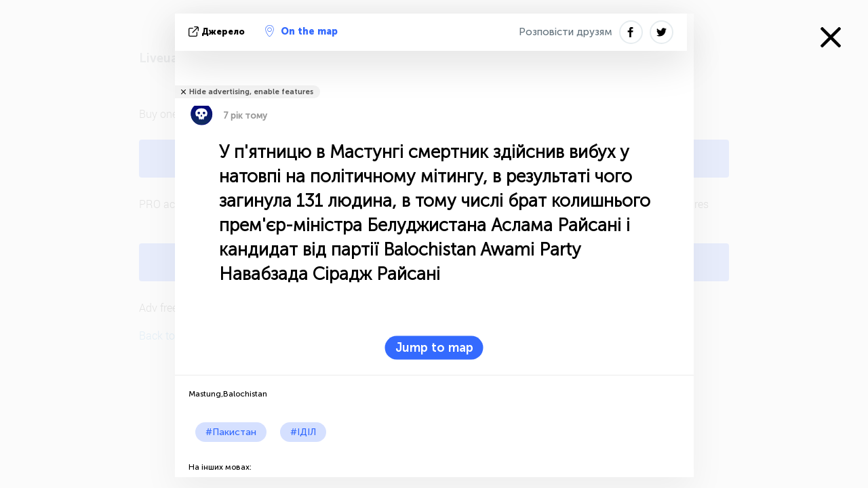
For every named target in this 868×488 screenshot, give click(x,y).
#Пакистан (231, 432)
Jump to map (434, 348)
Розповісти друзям (566, 32)
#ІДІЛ (303, 432)
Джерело (218, 32)
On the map (301, 31)
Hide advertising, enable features (251, 92)
